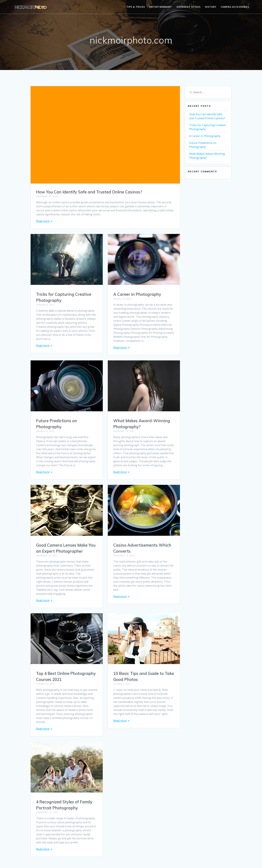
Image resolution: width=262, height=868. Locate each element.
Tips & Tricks (136, 7)
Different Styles (189, 7)
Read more (43, 221)
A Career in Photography (137, 294)
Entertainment (161, 7)
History (211, 7)
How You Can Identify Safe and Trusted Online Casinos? (89, 192)
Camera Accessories (235, 7)
